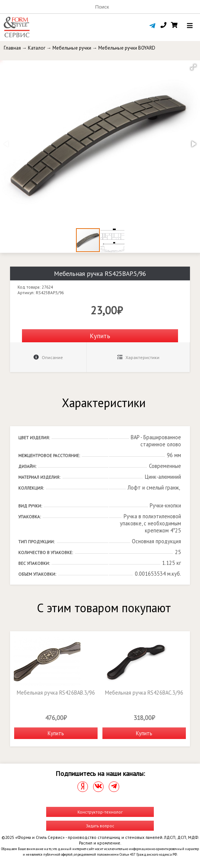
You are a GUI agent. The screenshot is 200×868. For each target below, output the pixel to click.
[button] (193, 67)
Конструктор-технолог (100, 812)
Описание (48, 357)
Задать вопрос (100, 826)
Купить (100, 336)
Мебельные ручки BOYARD (127, 48)
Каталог (37, 48)
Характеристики (138, 357)
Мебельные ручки (72, 48)
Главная (12, 48)
